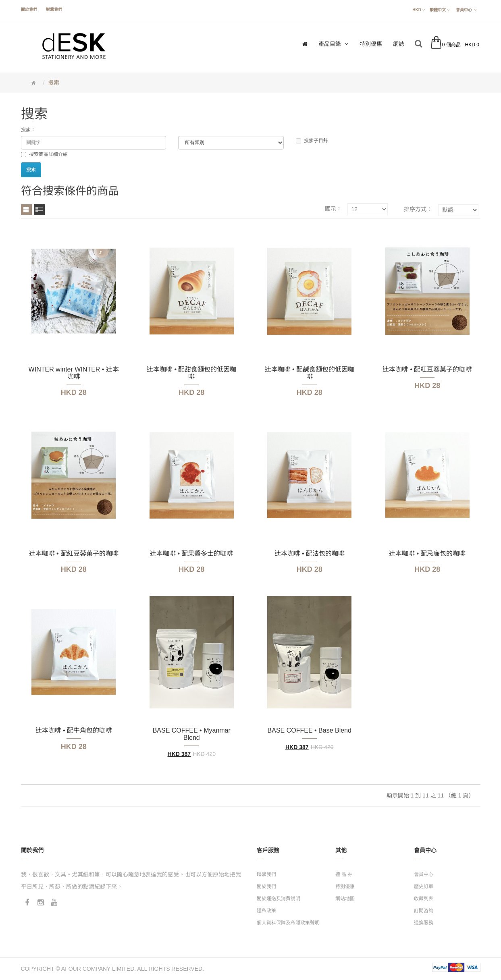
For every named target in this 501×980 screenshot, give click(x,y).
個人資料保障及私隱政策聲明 (288, 923)
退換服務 (424, 923)
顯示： (333, 209)
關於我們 (29, 9)
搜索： (28, 130)
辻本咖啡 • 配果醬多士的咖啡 (192, 553)
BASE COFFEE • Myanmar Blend (192, 734)
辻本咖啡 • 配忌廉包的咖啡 (427, 553)
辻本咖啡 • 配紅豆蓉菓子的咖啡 (427, 369)
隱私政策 (266, 911)
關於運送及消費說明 (279, 899)
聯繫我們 (54, 9)
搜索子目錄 (312, 141)
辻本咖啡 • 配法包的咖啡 (310, 553)
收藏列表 (424, 899)
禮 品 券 (344, 874)
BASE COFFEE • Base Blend (310, 730)
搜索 (54, 83)
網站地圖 (345, 899)
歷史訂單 (424, 887)
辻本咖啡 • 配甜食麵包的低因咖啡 (192, 373)
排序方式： (418, 209)
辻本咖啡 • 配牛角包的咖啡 (74, 730)
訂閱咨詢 (424, 911)
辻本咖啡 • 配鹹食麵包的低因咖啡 (310, 373)
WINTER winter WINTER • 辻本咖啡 (74, 373)
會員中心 (424, 874)
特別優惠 (345, 887)
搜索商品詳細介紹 (44, 154)
